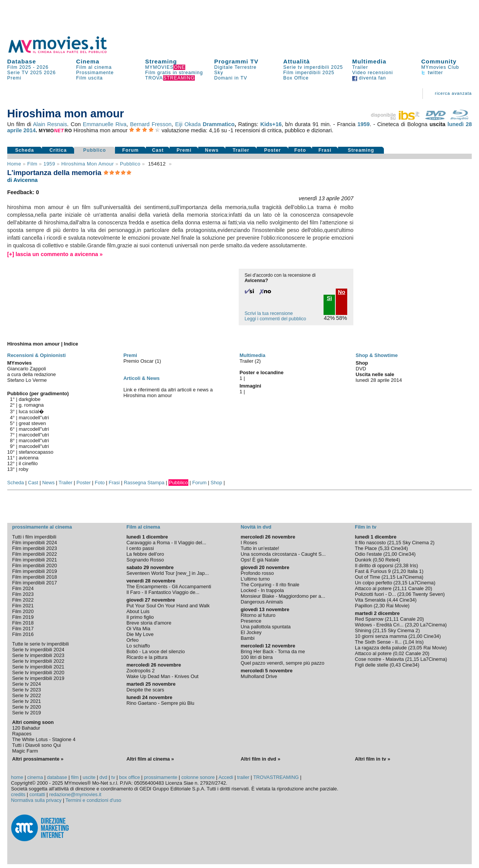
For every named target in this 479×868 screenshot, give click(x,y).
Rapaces (22, 734)
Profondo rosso (257, 573)
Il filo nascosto (370, 543)
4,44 (393, 600)
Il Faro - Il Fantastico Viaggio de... (163, 592)
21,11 (401, 588)
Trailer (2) (250, 361)
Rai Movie (397, 606)
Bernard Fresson (151, 124)
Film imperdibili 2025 (309, 73)
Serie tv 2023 (27, 690)
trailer (243, 777)
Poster (272, 150)
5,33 (385, 548)
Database (22, 61)
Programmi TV (236, 61)
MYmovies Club (440, 67)
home (17, 777)
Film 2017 (23, 629)
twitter (432, 73)
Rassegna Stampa (144, 483)
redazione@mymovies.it (75, 794)
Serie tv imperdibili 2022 (38, 661)
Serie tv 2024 (27, 684)
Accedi (226, 777)
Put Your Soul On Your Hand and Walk (168, 606)
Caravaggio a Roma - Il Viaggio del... (166, 543)
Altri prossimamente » (38, 759)
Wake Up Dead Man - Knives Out (163, 676)
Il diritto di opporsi (374, 565)
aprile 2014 (21, 130)
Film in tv (366, 527)
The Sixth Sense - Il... (378, 642)
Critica (58, 150)
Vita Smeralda (370, 600)
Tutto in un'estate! (260, 548)
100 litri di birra (257, 657)
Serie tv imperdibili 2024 (38, 650)
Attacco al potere (373, 588)
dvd (103, 777)
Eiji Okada (188, 124)
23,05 (416, 648)
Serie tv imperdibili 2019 (38, 678)
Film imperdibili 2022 (35, 554)
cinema (35, 777)
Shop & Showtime (377, 355)
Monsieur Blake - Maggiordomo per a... (283, 596)
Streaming (161, 61)
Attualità (297, 61)
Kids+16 (271, 124)
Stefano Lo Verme (27, 380)
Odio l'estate (368, 554)
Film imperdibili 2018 (35, 577)
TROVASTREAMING (276, 777)
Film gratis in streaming (174, 73)
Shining (363, 630)
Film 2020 (23, 611)
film (32, 164)
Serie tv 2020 (27, 707)
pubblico (130, 164)
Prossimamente (95, 73)
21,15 (395, 543)
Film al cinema (94, 67)
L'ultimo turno (255, 579)
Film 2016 (23, 634)
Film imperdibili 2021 (35, 560)
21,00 (391, 554)
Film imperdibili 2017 (35, 583)
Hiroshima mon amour (87, 164)
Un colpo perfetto (373, 583)
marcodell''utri (34, 418)
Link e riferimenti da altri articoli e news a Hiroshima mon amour (168, 393)
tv (113, 777)
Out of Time (367, 577)
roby (23, 469)
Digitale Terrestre (235, 67)
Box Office (296, 78)
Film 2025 (19, 67)
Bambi (248, 638)
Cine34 (399, 548)
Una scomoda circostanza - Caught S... (283, 554)
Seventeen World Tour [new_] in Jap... (168, 573)
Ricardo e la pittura (147, 657)
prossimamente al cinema (42, 527)
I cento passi (140, 548)
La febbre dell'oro (145, 554)
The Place (366, 548)
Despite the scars (145, 690)
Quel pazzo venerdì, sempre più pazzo (282, 663)
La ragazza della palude (381, 648)
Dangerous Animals (262, 602)
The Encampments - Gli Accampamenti (169, 587)
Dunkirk (363, 560)
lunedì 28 (460, 124)
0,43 (396, 665)
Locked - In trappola (262, 590)
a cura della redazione (32, 374)
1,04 (409, 642)
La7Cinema (409, 577)
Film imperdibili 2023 (35, 548)
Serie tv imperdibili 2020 (38, 672)
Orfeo (133, 640)
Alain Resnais (50, 124)
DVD (361, 369)
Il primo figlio (140, 617)
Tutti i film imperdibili (34, 537)
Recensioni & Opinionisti (36, 355)
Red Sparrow (369, 619)
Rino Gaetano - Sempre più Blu (160, 703)
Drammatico (219, 124)
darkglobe (30, 399)
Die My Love (140, 634)
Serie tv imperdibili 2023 (38, 655)
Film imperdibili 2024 (35, 543)
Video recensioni (373, 73)
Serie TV (18, 73)
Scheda (25, 150)
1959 (364, 124)
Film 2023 (23, 594)
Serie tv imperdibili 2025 (313, 67)
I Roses (249, 543)
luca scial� (31, 411)
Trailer (360, 67)
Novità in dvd (256, 527)
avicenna (29, 458)
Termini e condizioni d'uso (93, 800)
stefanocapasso (36, 452)
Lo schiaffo (138, 646)
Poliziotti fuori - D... (375, 594)
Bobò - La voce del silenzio (156, 651)
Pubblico (95, 150)
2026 (43, 67)
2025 (36, 73)
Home (14, 164)
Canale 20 (419, 588)
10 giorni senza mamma (381, 636)
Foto (300, 150)
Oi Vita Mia (138, 629)
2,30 (380, 606)
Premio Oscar (139, 361)
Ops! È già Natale (260, 560)
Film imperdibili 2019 (35, 571)
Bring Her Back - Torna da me (273, 651)
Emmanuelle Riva (105, 124)
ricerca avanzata (453, 93)
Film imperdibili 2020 (35, 565)
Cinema (88, 61)
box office (130, 777)
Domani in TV (231, 78)
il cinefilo (28, 463)
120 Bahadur (26, 728)
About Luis (138, 611)
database (57, 777)
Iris (413, 565)
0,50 (379, 560)
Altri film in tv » (372, 759)
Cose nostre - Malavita (379, 659)
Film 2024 (23, 588)
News (212, 150)
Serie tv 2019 (27, 713)
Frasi (325, 150)
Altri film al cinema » (150, 759)
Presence (251, 621)
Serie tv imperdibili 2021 (38, 667)
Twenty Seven (428, 594)
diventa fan (369, 78)
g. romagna (31, 405)
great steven (32, 423)
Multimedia (369, 61)
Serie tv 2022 (27, 695)
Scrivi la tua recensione (269, 313)
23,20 (413, 625)
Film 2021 (23, 606)
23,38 (402, 565)
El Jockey (251, 632)
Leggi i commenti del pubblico (275, 319)
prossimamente (161, 777)
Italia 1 (414, 571)
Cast (158, 150)
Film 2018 (23, 623)
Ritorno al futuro (258, 615)
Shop (216, 483)
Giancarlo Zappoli (27, 369)
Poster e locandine (261, 372)
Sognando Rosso (145, 560)
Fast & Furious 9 (373, 571)
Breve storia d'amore (149, 623)
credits (18, 794)
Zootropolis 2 (141, 671)
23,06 (405, 594)
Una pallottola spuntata (266, 627)
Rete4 (392, 560)
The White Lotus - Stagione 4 (44, 739)
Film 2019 (23, 617)
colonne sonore (198, 777)
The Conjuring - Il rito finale (270, 585)
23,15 (401, 583)
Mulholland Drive (259, 676)
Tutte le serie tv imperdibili (40, 644)
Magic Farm (25, 751)
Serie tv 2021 (27, 701)
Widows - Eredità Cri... (379, 625)
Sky (219, 73)
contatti (37, 794)
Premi (14, 78)
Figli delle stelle (372, 665)
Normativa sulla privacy (36, 800)
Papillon (364, 606)
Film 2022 (23, 600)
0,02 (399, 653)
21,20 (400, 571)
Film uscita (89, 78)
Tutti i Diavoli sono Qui (37, 745)
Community (439, 61)
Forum (130, 150)
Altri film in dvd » (261, 759)
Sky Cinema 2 (418, 543)
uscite (89, 777)
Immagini (250, 386)
